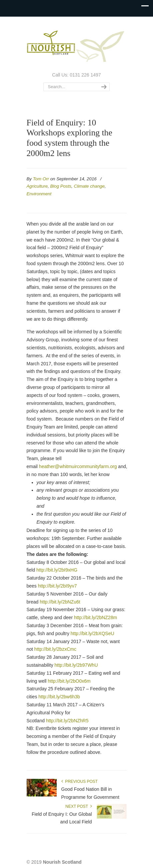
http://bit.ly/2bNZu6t (60, 602)
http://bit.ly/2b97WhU (76, 665)
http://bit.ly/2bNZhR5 (67, 721)
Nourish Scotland (77, 44)
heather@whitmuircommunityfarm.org (78, 466)
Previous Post (80, 781)
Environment (39, 194)
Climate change (89, 186)
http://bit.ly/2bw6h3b (59, 697)
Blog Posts (61, 186)
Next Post (78, 806)
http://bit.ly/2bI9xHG (57, 570)
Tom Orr (41, 179)
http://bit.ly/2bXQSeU (92, 633)
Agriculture (37, 186)
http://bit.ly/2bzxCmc (55, 649)
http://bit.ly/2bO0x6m (69, 681)
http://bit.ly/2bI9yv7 (57, 586)
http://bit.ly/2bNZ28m (95, 617)
